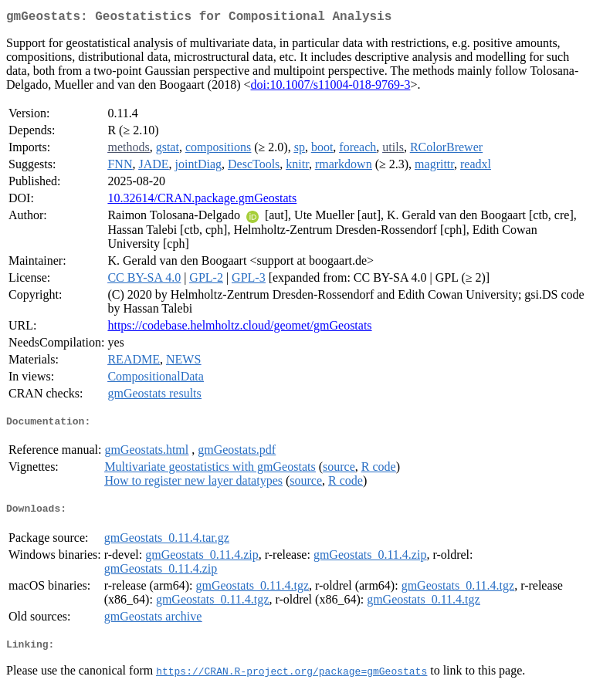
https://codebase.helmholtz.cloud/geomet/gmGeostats (239, 328)
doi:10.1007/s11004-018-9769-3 (330, 88)
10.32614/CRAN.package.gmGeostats (202, 201)
